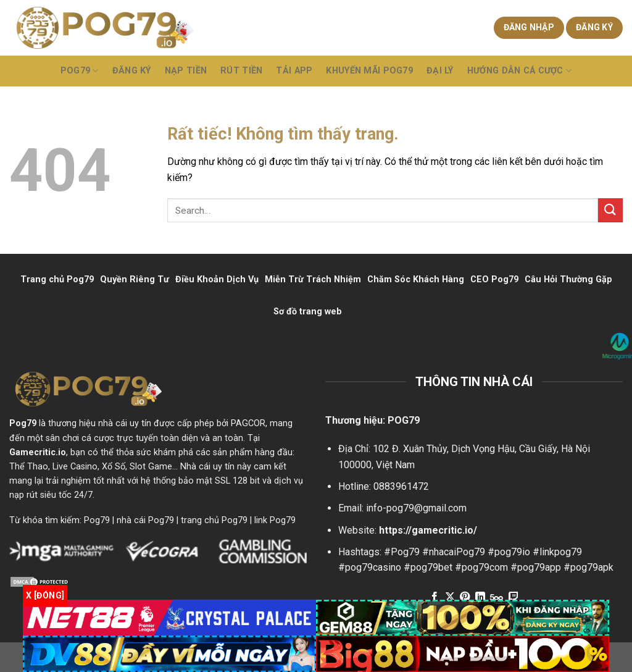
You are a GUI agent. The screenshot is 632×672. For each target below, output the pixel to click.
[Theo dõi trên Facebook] (434, 597)
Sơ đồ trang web (308, 312)
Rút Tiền (241, 71)
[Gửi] (610, 210)
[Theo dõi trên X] (450, 597)
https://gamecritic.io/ (428, 530)
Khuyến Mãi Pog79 (369, 71)
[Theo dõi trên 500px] (497, 597)
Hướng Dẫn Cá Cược (519, 71)
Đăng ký (594, 27)
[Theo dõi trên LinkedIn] (480, 597)
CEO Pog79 (494, 279)
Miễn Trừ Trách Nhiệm (313, 279)
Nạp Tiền (186, 71)
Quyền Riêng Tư (135, 279)
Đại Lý (440, 71)
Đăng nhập (529, 27)
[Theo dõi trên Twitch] (513, 597)
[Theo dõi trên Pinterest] (465, 597)
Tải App (294, 71)
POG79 (80, 71)
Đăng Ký (132, 71)
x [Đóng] (45, 595)
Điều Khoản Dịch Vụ (217, 279)
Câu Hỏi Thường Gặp (568, 279)
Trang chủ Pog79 (57, 279)
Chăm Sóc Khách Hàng (416, 279)
